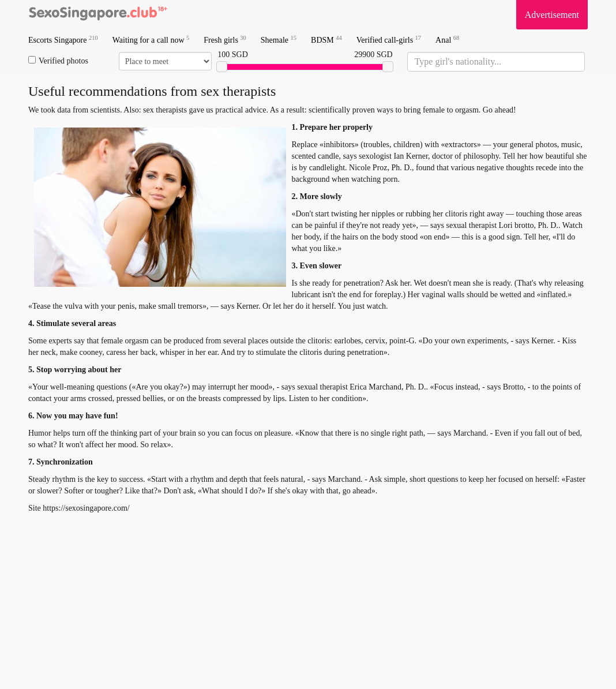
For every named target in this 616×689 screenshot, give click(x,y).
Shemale (279, 40)
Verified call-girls (389, 40)
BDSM (326, 40)
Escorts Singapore (63, 40)
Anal (447, 40)
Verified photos (58, 61)
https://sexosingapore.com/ (86, 508)
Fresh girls (225, 40)
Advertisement (552, 15)
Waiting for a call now (151, 40)
